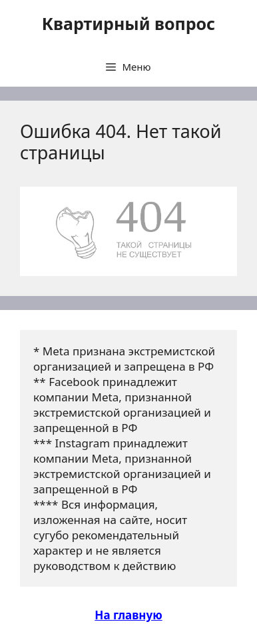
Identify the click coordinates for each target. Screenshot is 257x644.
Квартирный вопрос (128, 23)
